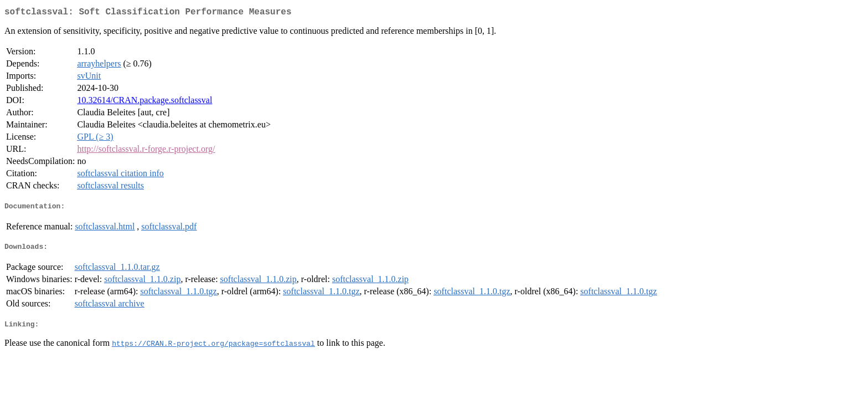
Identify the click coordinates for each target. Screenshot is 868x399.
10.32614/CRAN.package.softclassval (144, 102)
